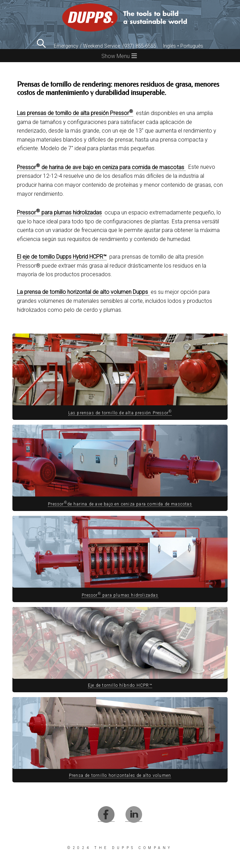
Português (192, 46)
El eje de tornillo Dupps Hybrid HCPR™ (62, 257)
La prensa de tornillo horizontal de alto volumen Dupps (83, 292)
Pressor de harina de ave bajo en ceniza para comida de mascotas (101, 167)
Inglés (169, 46)
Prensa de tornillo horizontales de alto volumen (120, 775)
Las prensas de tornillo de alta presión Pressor (75, 113)
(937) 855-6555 (139, 46)
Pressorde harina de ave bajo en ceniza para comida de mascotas (120, 504)
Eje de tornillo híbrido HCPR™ (120, 685)
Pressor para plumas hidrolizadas (59, 213)
